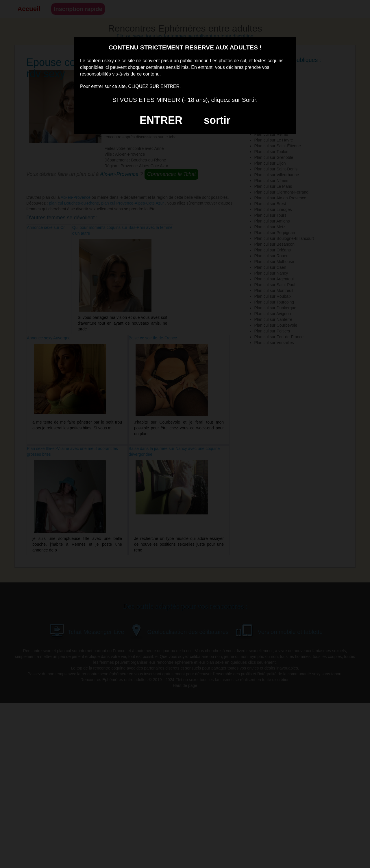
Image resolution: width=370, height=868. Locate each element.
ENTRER (161, 120)
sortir (217, 120)
